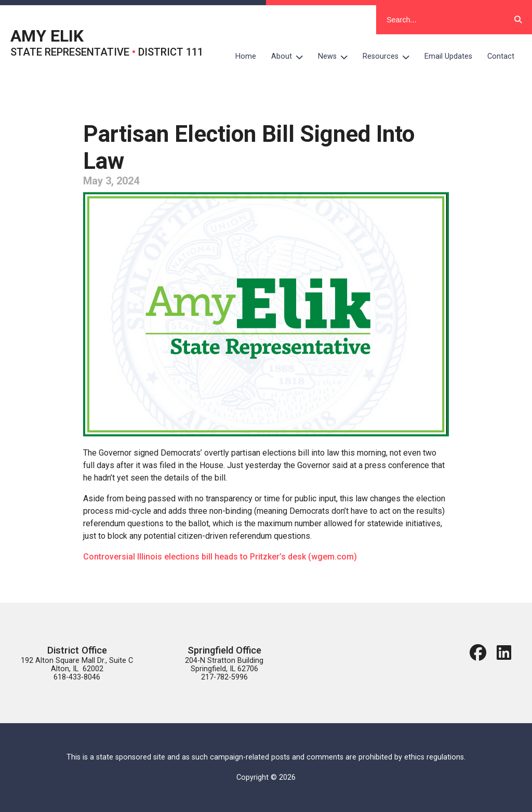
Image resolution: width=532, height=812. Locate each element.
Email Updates (448, 56)
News (337, 57)
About (291, 57)
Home (246, 56)
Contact (501, 56)
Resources (390, 57)
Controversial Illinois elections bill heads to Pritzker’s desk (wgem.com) (220, 557)
